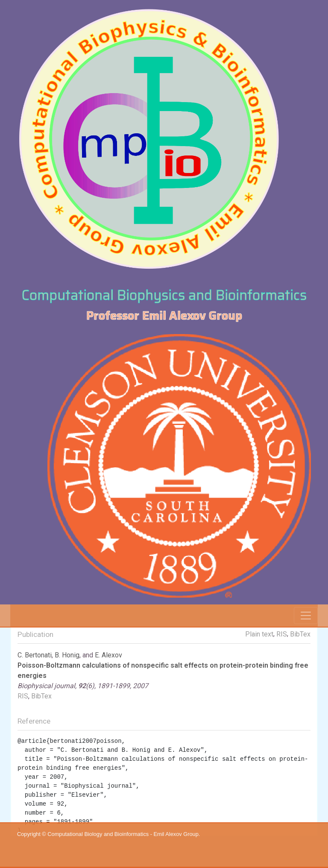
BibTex (300, 634)
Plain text (259, 634)
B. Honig (67, 655)
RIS (282, 634)
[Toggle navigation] (306, 616)
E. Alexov (108, 655)
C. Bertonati (35, 655)
